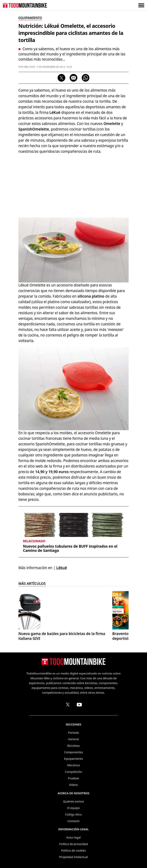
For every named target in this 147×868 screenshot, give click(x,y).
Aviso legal (73, 837)
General (73, 739)
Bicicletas (73, 746)
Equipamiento (73, 759)
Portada (73, 733)
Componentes (74, 752)
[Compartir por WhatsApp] (86, 78)
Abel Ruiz (29, 67)
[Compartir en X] (61, 78)
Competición (74, 772)
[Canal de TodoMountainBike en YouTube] (79, 705)
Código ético (73, 814)
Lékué (62, 568)
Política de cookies (73, 850)
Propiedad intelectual (73, 857)
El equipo (73, 808)
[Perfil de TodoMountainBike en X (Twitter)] (68, 705)
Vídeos (74, 785)
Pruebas (73, 778)
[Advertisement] (73, 185)
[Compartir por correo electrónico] (73, 78)
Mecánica (73, 765)
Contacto (73, 821)
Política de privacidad (73, 844)
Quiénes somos (74, 801)
